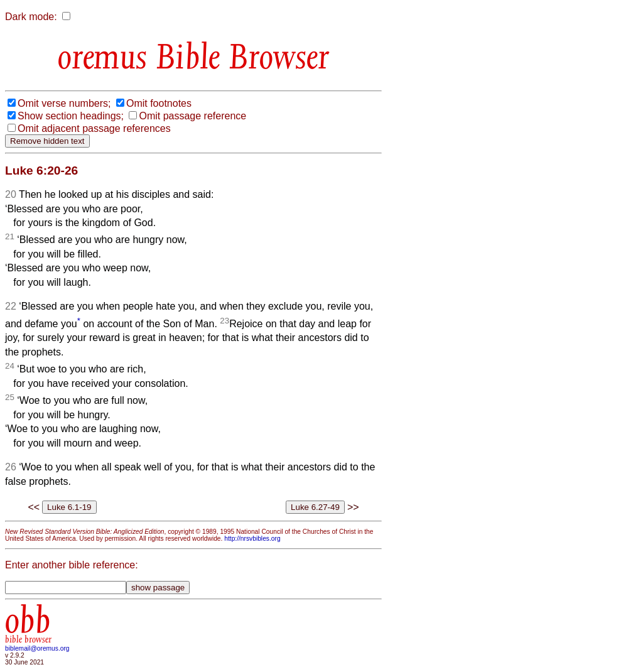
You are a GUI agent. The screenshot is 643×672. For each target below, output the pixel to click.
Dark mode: (31, 17)
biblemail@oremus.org (37, 648)
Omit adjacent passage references (94, 128)
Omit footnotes (159, 103)
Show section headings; (71, 116)
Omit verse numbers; (64, 103)
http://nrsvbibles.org (252, 539)
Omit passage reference (192, 116)
